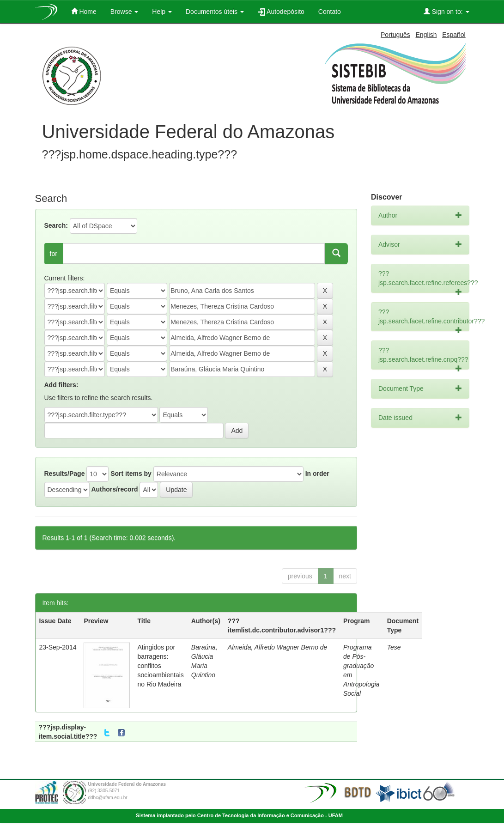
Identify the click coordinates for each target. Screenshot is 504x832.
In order (317, 474)
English (426, 35)
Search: (56, 225)
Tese (394, 647)
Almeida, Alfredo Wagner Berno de (278, 647)
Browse (124, 12)
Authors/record (114, 489)
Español (454, 35)
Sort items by (131, 474)
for (54, 254)
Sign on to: (446, 11)
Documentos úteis (215, 12)
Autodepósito (281, 12)
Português (395, 35)
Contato (330, 12)
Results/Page (65, 474)
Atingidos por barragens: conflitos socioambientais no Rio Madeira (160, 666)
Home (84, 11)
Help (162, 12)
